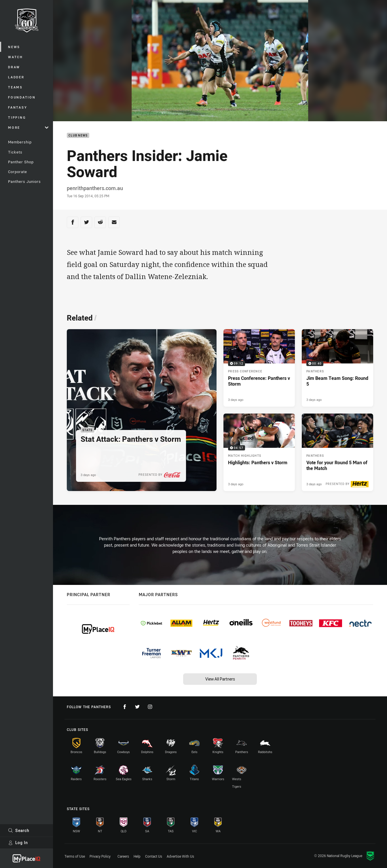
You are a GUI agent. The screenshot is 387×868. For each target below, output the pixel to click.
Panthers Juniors (24, 181)
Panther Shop (21, 162)
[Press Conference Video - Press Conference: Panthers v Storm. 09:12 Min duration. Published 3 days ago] (259, 368)
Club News (78, 135)
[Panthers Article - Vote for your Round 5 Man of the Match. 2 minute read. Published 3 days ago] (337, 452)
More (28, 127)
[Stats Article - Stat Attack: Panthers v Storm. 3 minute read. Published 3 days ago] (142, 410)
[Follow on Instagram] (150, 707)
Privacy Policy (100, 856)
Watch (16, 57)
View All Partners (220, 679)
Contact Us (154, 856)
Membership (20, 142)
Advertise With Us (180, 856)
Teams (15, 87)
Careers (123, 856)
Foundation (22, 97)
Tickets (15, 152)
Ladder (16, 77)
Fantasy (18, 107)
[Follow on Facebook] (125, 707)
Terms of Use (75, 856)
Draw (14, 67)
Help (137, 856)
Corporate (18, 172)
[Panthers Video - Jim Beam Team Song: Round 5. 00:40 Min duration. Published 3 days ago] (337, 368)
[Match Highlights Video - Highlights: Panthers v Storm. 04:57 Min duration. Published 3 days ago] (259, 452)
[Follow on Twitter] (137, 707)
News (14, 47)
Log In (18, 843)
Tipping (17, 117)
